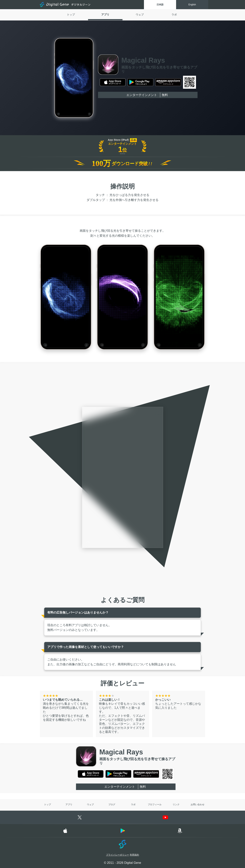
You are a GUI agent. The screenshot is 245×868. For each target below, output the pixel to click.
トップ (71, 15)
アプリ (105, 15)
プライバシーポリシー (118, 855)
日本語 (160, 5)
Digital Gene (66, 5)
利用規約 (134, 855)
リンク (176, 805)
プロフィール (155, 805)
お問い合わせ (198, 805)
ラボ (174, 15)
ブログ (112, 805)
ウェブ (140, 15)
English (192, 5)
